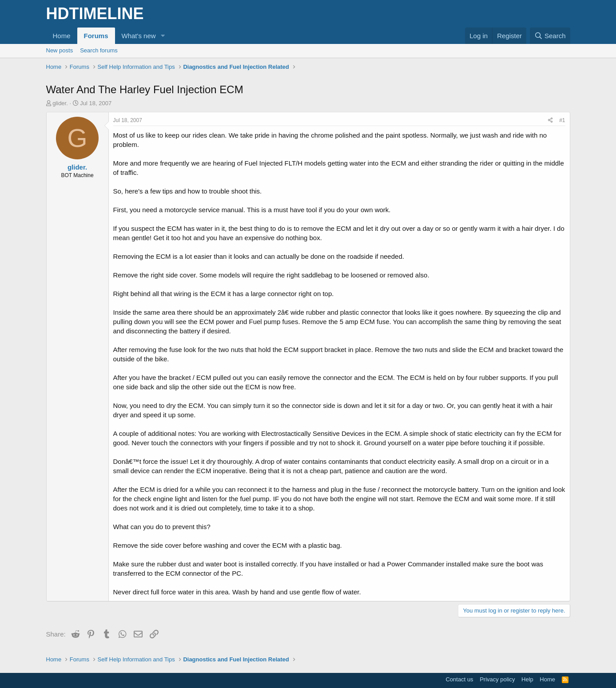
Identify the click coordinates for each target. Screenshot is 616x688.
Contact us (459, 679)
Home (62, 36)
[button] (163, 36)
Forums (96, 36)
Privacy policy (497, 679)
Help (527, 679)
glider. (60, 103)
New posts (60, 50)
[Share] (550, 121)
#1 (562, 120)
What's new (139, 36)
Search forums (99, 50)
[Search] (550, 36)
